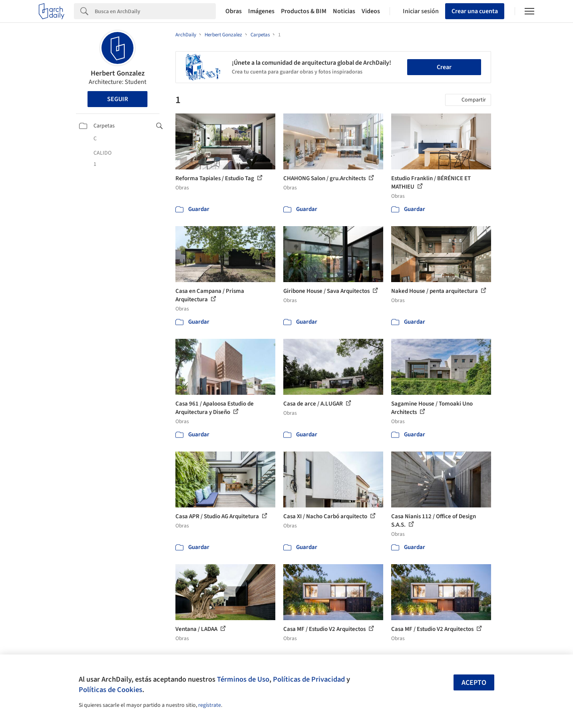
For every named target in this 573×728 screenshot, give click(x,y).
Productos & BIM (304, 11)
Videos (371, 11)
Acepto (474, 683)
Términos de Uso (243, 679)
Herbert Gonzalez (118, 73)
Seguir (117, 99)
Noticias (344, 11)
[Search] (155, 11)
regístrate (210, 705)
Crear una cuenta (475, 11)
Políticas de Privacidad (309, 679)
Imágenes (261, 11)
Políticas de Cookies (110, 690)
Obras (234, 11)
